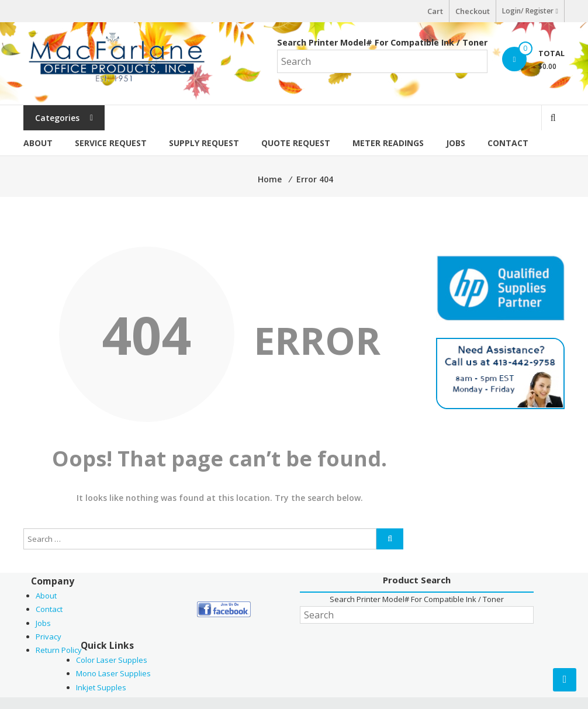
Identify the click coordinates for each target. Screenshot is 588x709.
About (38, 143)
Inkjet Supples (101, 687)
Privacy (49, 637)
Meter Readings (388, 143)
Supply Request (204, 143)
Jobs (456, 143)
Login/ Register (530, 11)
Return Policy (59, 650)
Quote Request (296, 143)
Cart (435, 11)
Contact (508, 143)
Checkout (473, 11)
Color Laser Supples (112, 660)
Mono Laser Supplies (113, 673)
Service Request (111, 143)
